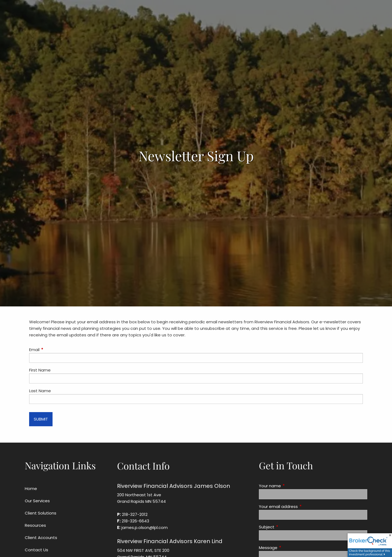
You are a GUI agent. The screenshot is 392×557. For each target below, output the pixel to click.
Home (31, 488)
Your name (291, 486)
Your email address (299, 506)
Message (289, 548)
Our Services (37, 501)
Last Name (40, 391)
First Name (40, 370)
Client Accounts (41, 538)
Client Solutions (41, 513)
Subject (287, 527)
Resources (35, 525)
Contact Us (36, 550)
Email (55, 350)
